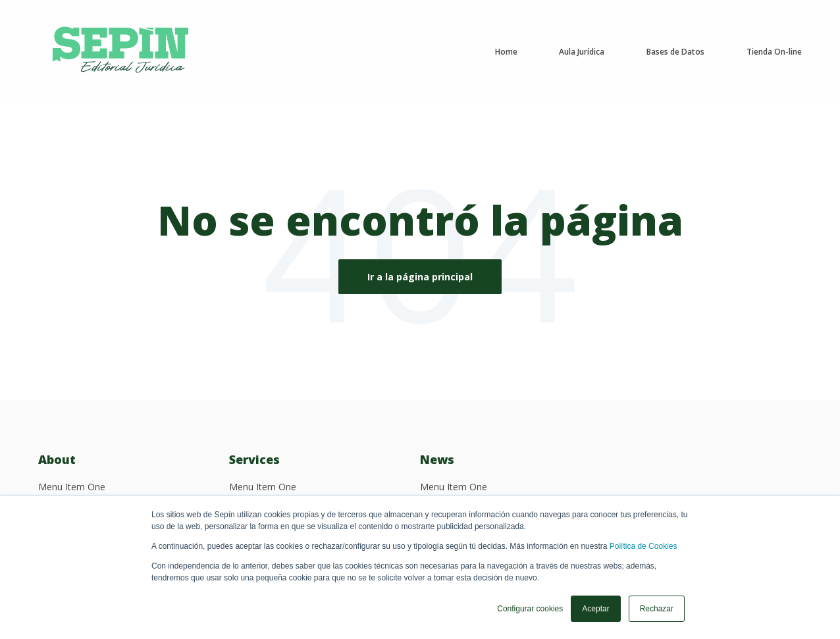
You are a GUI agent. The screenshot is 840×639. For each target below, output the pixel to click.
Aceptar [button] (595, 609)
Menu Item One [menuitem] (72, 487)
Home (506, 52)
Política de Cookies (643, 546)
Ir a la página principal (420, 277)
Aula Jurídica (582, 52)
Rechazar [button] (657, 609)
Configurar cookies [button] (530, 609)
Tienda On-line (774, 52)
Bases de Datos (675, 52)
